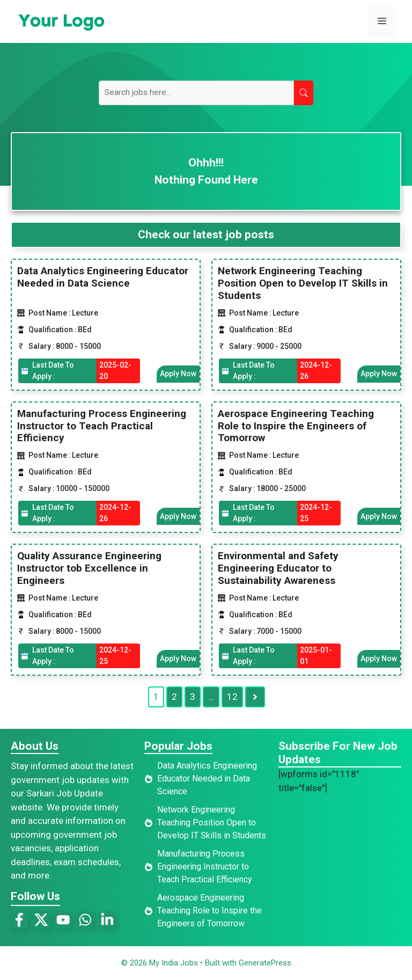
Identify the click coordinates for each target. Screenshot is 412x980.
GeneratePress (265, 963)
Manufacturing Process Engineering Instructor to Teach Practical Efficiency (102, 426)
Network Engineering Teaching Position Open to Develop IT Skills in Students (303, 283)
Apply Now (178, 374)
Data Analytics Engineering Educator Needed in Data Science (103, 277)
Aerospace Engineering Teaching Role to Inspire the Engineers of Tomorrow (296, 426)
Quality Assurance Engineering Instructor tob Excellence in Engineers (89, 568)
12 (232, 696)
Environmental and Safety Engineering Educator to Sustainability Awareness (278, 568)
